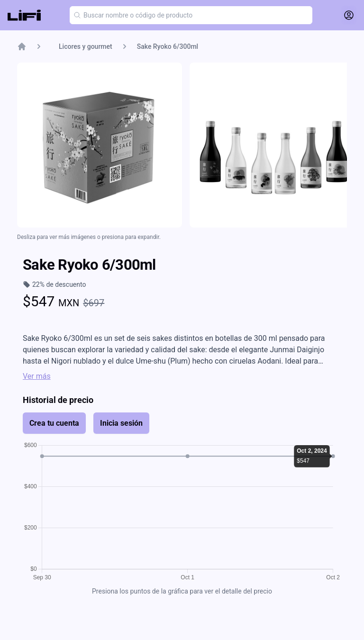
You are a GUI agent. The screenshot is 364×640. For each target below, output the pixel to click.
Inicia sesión (121, 423)
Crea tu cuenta (54, 423)
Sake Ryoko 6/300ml (168, 46)
